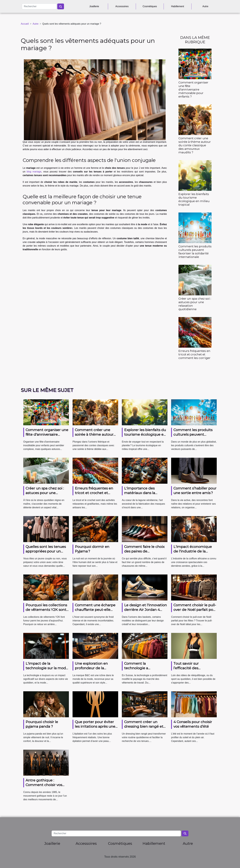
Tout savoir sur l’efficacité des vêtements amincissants (195, 668)
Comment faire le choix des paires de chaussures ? (144, 551)
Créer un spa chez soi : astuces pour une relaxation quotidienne (195, 304)
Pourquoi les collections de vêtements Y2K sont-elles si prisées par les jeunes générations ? (47, 612)
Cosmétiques (150, 6)
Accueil (25, 24)
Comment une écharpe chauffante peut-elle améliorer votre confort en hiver (95, 612)
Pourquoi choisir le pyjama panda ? (42, 724)
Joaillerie (94, 6)
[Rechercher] (39, 6)
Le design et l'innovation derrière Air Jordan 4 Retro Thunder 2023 (145, 610)
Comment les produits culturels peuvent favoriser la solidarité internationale (195, 252)
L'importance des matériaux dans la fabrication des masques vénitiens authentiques (145, 495)
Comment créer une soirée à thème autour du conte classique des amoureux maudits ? (195, 145)
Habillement (178, 6)
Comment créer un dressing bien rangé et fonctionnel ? (144, 726)
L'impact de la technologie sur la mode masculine (47, 668)
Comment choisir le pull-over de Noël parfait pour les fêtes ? (195, 610)
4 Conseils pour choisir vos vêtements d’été (193, 724)
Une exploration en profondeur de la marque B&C (91, 668)
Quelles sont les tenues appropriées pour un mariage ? (46, 551)
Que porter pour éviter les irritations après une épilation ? (95, 726)
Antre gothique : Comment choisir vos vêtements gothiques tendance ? (44, 787)
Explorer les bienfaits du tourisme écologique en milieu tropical (194, 199)
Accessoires (122, 6)
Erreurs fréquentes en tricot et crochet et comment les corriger (194, 354)
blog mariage (34, 172)
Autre (205, 6)
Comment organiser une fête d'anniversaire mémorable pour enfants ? (193, 89)
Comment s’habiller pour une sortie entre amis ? (195, 491)
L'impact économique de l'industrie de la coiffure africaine (193, 551)
